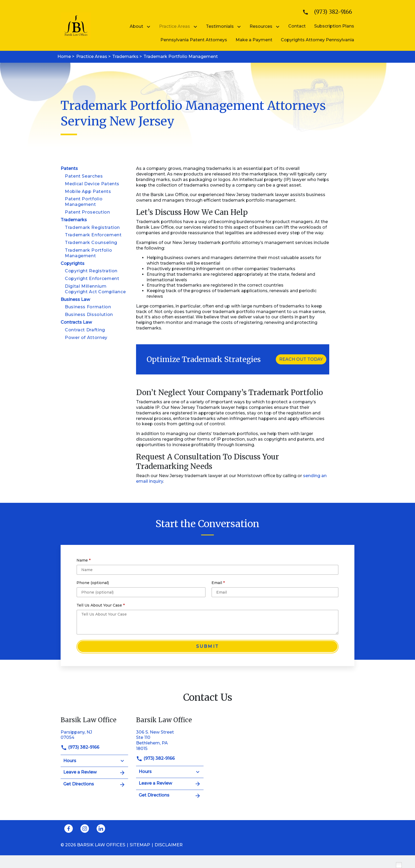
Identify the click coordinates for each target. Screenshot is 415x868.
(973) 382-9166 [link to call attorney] (80, 747)
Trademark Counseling (91, 243)
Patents (69, 168)
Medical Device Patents (92, 184)
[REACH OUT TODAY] (301, 359)
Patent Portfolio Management (84, 202)
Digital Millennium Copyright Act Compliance (95, 289)
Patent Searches (84, 176)
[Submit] (207, 647)
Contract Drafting (85, 330)
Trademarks (74, 220)
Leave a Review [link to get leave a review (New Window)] (94, 773)
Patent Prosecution (87, 212)
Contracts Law (76, 322)
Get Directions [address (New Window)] (94, 785)
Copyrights (73, 263)
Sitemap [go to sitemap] (140, 845)
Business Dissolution (89, 315)
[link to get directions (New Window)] (94, 734)
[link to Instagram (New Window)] (85, 829)
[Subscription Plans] (334, 26)
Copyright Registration (91, 271)
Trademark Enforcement (93, 235)
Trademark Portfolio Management (88, 253)
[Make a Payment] (254, 40)
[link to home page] (76, 25)
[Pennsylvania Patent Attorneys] (194, 40)
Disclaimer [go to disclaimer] (169, 845)
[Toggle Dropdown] (150, 27)
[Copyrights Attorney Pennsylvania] (317, 40)
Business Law (75, 299)
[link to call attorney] (325, 12)
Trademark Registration (92, 227)
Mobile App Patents (88, 191)
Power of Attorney (86, 338)
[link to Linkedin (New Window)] (101, 829)
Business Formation (88, 307)
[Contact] (297, 26)
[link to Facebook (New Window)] (69, 829)
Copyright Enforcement (92, 279)
